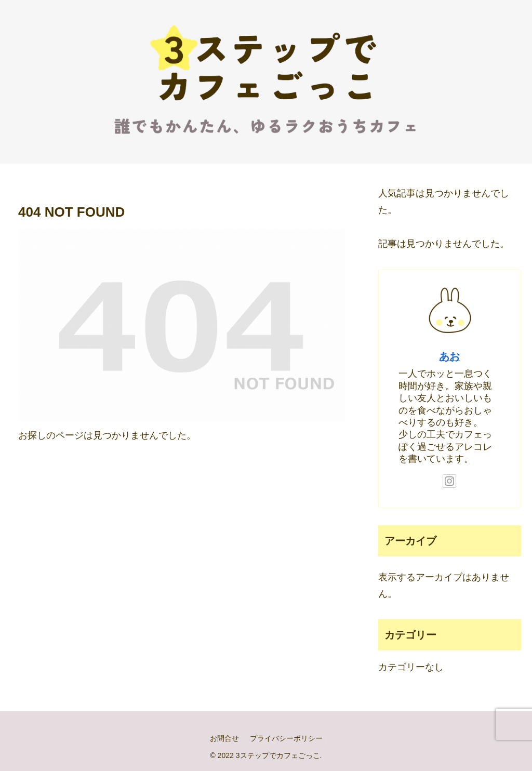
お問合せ (224, 738)
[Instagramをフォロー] (449, 481)
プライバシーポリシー (286, 738)
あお (449, 356)
